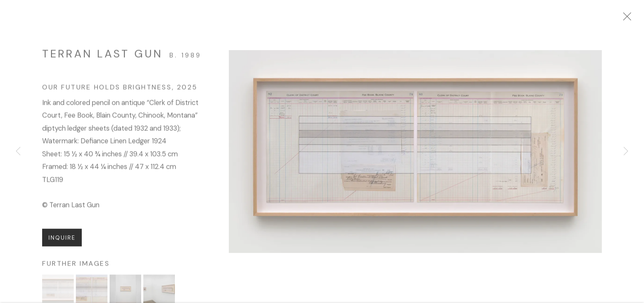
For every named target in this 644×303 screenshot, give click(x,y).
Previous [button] (18, 151)
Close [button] (631, 19)
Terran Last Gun (102, 57)
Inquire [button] (62, 241)
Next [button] (626, 151)
